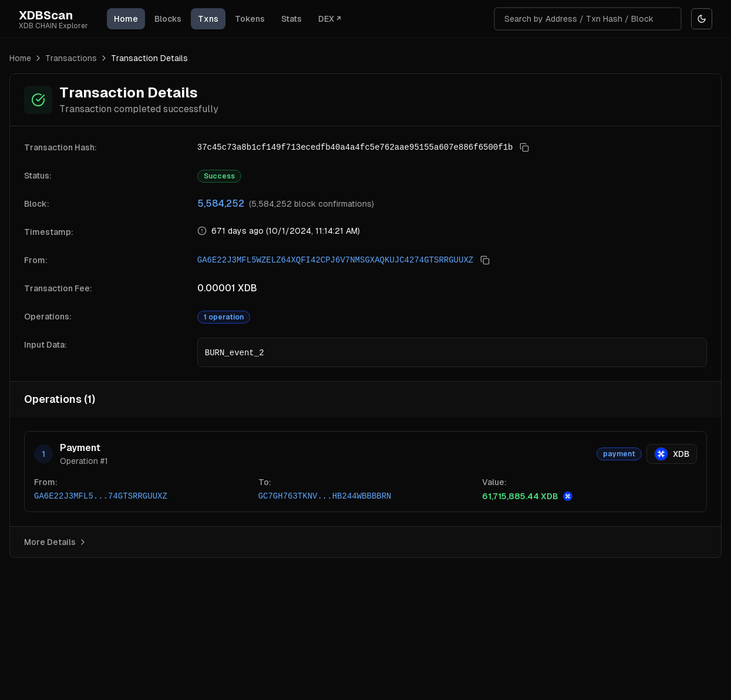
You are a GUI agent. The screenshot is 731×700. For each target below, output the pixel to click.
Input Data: (46, 345)
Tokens (250, 19)
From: (36, 260)
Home (126, 19)
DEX (330, 19)
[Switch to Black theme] (702, 19)
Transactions (71, 58)
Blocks (168, 19)
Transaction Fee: (58, 288)
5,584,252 (221, 203)
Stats (292, 19)
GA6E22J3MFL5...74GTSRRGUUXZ (101, 496)
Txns (208, 19)
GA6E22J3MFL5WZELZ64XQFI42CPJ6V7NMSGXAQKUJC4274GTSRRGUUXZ (335, 260)
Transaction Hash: (60, 147)
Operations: (48, 317)
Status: (38, 176)
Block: (37, 204)
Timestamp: (49, 232)
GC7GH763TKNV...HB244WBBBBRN (325, 496)
